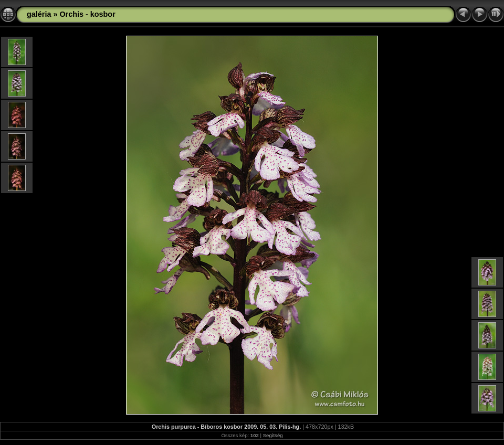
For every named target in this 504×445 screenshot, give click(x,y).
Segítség (273, 435)
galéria (39, 14)
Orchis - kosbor (87, 14)
